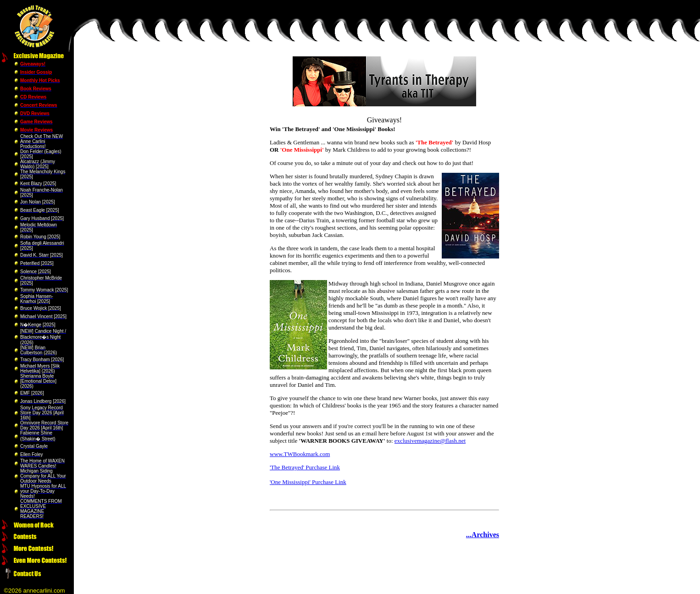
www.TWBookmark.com (300, 454)
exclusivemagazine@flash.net (430, 441)
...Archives (483, 535)
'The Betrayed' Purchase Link (305, 467)
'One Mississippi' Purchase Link (308, 482)
